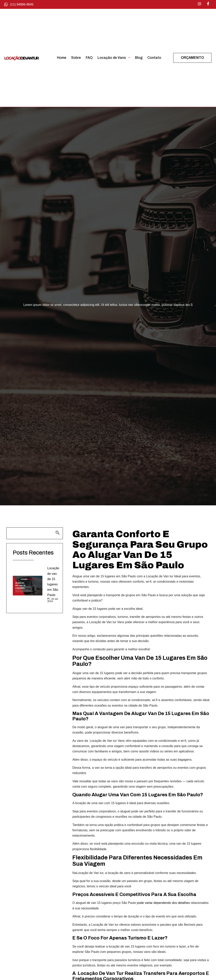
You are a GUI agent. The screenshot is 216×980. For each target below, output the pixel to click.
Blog (139, 58)
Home (62, 58)
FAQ (89, 58)
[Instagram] (199, 4)
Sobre (76, 58)
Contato (154, 58)
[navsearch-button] (35, 533)
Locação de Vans (114, 58)
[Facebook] (208, 4)
